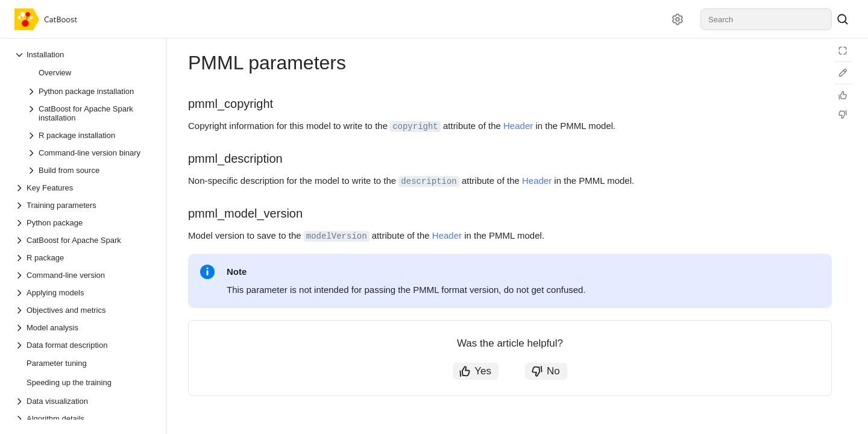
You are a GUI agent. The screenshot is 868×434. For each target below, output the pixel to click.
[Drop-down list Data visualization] (84, 401)
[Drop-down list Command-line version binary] (90, 153)
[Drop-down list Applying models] (84, 293)
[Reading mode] (843, 51)
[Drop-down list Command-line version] (84, 275)
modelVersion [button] (337, 236)
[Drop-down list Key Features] (84, 188)
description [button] (429, 181)
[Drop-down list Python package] (84, 223)
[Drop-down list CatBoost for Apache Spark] (84, 240)
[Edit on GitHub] (843, 73)
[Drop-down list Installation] (84, 55)
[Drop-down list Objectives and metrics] (84, 310)
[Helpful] (843, 95)
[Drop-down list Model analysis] (84, 328)
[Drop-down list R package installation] (90, 135)
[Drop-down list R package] (84, 258)
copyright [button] (415, 127)
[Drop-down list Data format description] (84, 345)
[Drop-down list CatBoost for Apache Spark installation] (90, 113)
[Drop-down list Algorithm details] (84, 419)
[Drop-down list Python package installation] (90, 91)
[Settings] (678, 19)
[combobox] (766, 19)
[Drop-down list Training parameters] (84, 205)
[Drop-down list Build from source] (90, 170)
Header (518, 126)
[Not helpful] (843, 115)
